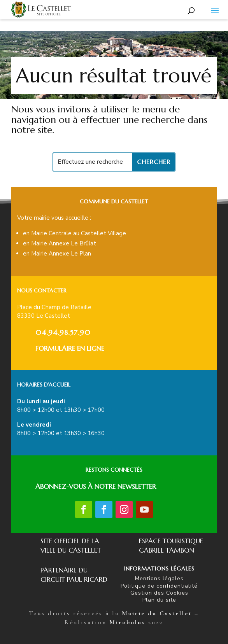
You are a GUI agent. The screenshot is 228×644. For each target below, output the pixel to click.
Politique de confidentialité (159, 586)
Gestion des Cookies (159, 593)
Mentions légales (159, 578)
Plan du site (159, 600)
